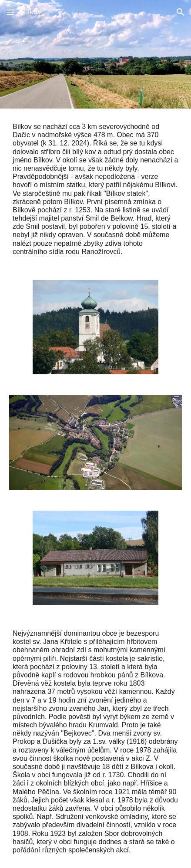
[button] (10, 12)
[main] (95, 189)
